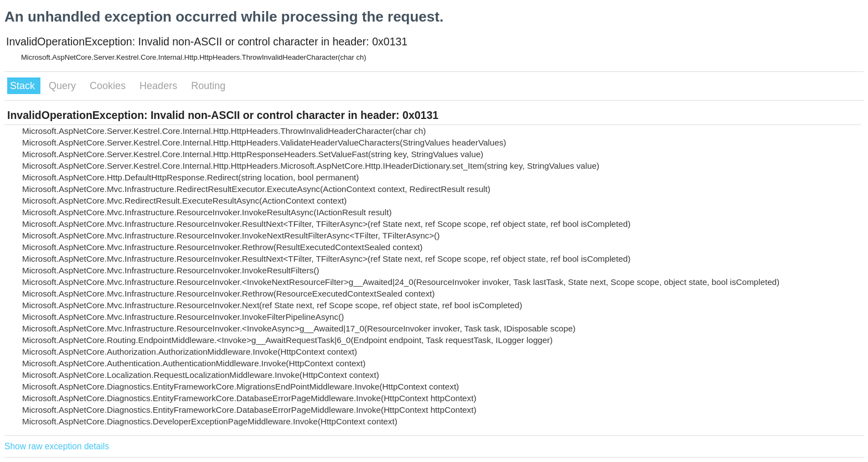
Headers (160, 86)
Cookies (109, 86)
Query (64, 86)
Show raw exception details (57, 446)
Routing (208, 86)
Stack (24, 86)
